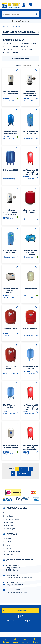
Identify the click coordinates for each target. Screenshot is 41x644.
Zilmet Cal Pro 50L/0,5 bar (11, 368)
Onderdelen (10, 526)
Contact (8, 548)
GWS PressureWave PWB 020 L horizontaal (11, 290)
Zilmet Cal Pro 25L (11, 329)
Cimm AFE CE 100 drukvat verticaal (11, 133)
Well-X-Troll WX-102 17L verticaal (11, 251)
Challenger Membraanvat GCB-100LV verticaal (11, 212)
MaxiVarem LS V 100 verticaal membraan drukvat (30, 172)
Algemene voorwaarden (13, 551)
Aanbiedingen (10, 529)
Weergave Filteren (20, 59)
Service (8, 545)
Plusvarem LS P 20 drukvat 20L (30, 211)
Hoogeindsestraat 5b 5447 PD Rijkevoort (13, 569)
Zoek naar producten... (12, 14)
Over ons (9, 539)
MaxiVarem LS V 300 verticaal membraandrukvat (30, 447)
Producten (9, 542)
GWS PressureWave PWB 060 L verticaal (11, 93)
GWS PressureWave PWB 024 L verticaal (11, 446)
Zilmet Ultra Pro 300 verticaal (30, 368)
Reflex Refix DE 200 (11, 170)
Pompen (8, 513)
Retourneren (10, 555)
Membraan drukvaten (13, 519)
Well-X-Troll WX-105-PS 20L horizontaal (30, 252)
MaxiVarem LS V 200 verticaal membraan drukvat (30, 407)
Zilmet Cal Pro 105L (30, 329)
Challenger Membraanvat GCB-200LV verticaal (30, 94)
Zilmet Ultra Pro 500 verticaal (11, 406)
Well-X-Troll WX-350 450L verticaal (30, 133)
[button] (20, 610)
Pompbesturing (11, 516)
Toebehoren (28, 49)
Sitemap (32, 621)
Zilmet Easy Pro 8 (30, 288)
